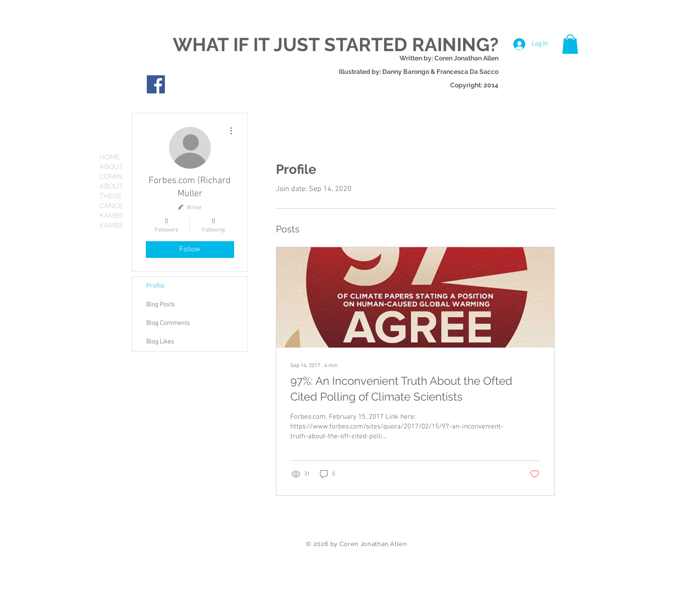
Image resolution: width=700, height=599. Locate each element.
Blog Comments (168, 323)
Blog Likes (160, 342)
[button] (570, 44)
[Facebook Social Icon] (156, 84)
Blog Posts (161, 305)
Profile (155, 286)
